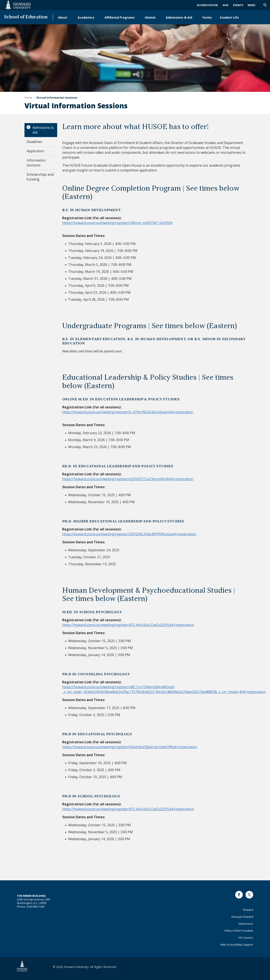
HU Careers (246, 938)
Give (225, 5)
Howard (248, 910)
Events (238, 5)
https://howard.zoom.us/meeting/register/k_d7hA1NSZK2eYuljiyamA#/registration (128, 412)
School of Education (26, 17)
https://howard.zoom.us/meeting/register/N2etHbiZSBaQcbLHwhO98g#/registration (130, 747)
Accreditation (207, 5)
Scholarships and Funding (40, 177)
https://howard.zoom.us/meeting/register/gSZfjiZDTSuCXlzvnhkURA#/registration (128, 479)
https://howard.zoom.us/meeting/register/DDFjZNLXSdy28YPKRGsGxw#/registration (129, 534)
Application (35, 151)
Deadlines (34, 142)
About (63, 17)
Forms (207, 17)
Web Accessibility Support (237, 945)
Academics (86, 17)
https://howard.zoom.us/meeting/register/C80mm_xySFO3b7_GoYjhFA (117, 223)
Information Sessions (36, 163)
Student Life (229, 17)
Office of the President (239, 931)
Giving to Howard (242, 917)
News (251, 5)
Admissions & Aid (179, 17)
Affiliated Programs (120, 17)
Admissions (246, 924)
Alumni (150, 17)
